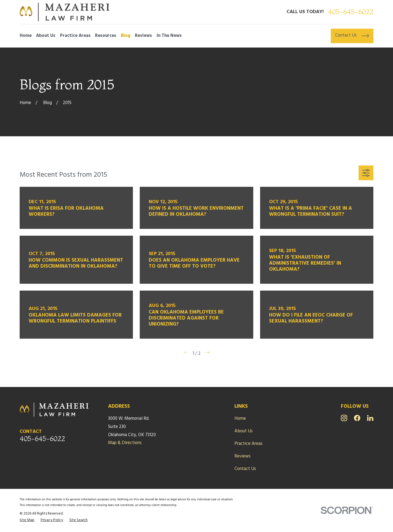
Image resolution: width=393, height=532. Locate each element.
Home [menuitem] (26, 36)
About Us (244, 431)
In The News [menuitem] (169, 36)
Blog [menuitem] (126, 36)
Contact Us (245, 469)
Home (240, 419)
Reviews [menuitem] (143, 36)
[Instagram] (344, 418)
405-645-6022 (351, 12)
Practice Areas (248, 444)
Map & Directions (125, 443)
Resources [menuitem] (106, 36)
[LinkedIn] (370, 418)
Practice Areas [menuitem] (75, 36)
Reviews (242, 456)
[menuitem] (27, 520)
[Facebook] (357, 418)
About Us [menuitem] (46, 36)
